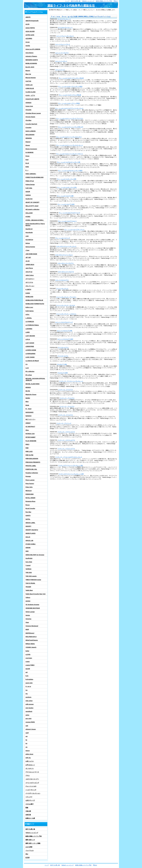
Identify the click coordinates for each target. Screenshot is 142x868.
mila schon (29, 701)
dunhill (28, 669)
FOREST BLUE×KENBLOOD (34, 177)
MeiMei (28, 398)
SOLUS (28, 537)
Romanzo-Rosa (30, 501)
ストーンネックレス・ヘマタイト (66, 314)
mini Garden (29, 708)
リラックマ (29, 797)
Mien (27, 402)
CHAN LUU (29, 85)
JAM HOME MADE (31, 254)
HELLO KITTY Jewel (32, 206)
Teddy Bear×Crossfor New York (35, 594)
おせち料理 (29, 847)
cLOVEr (28, 654)
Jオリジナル (29, 282)
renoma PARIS (30, 722)
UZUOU (28, 601)
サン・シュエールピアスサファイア (69, 213)
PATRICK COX (30, 434)
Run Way (28, 512)
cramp (28, 662)
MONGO (28, 387)
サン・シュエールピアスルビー (67, 221)
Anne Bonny (29, 53)
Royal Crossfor (30, 508)
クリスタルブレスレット (65, 27)
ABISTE (28, 17)
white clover (29, 754)
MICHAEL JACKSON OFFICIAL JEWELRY (35, 379)
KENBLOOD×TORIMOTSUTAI (35, 304)
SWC (27, 551)
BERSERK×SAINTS (32, 60)
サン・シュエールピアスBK (65, 196)
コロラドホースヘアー (32, 779)
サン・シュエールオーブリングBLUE (70, 95)
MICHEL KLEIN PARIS (32, 384)
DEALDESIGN (30, 135)
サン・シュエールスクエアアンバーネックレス (69, 108)
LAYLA (28, 339)
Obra (27, 430)
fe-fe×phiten (29, 679)
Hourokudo (29, 232)
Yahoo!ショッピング (88, 1)
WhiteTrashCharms (32, 640)
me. (27, 694)
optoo (27, 715)
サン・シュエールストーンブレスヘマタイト (70, 154)
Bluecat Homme (31, 78)
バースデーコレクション (33, 793)
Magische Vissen (31, 395)
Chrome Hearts (30, 117)
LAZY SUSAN (30, 343)
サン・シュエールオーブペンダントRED (70, 86)
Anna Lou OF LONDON (33, 49)
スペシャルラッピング (32, 783)
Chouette (28, 110)
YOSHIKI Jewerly (31, 647)
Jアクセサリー (30, 279)
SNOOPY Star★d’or (32, 530)
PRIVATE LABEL (31, 466)
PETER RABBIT (30, 437)
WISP (27, 629)
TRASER (28, 587)
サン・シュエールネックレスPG (67, 187)
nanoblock (29, 711)
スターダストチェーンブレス (64, 255)
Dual (27, 160)
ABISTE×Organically (32, 21)
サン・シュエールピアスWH (66, 204)
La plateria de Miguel (32, 361)
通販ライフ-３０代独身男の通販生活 (71, 6)
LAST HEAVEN (30, 336)
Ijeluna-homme (30, 247)
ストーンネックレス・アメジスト (66, 297)
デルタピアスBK (62, 364)
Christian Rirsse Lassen (33, 113)
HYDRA (28, 217)
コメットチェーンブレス (63, 44)
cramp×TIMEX (30, 665)
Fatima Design (30, 185)
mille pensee (30, 704)
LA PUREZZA (30, 322)
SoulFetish (29, 558)
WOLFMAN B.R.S (31, 637)
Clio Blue (28, 120)
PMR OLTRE (29, 455)
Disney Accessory (31, 149)
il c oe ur (28, 686)
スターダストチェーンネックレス (66, 246)
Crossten (28, 128)
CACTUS (28, 81)
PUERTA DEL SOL (31, 469)
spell (27, 733)
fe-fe (27, 676)
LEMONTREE (30, 346)
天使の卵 (28, 811)
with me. (28, 758)
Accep (28, 42)
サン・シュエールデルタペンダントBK (69, 162)
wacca (28, 751)
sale (27, 726)
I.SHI (27, 236)
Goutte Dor (29, 199)
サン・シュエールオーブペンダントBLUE (71, 78)
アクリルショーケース (32, 772)
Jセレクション (30, 286)
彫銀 (27, 808)
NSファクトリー (30, 419)
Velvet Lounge (30, 612)
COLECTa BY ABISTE (32, 99)
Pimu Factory (30, 484)
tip (26, 740)
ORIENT (28, 423)
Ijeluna (28, 243)
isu (26, 690)
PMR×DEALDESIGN (32, 459)
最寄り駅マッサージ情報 (33, 843)
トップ (67, 1)
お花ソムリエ (30, 761)
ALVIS (27, 24)
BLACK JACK (30, 67)
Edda (27, 167)
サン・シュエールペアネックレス (74, 230)
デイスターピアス (63, 347)
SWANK (28, 548)
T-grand (28, 565)
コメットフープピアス (62, 53)
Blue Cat (28, 74)
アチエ (28, 776)
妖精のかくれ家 (30, 818)
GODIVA (28, 195)
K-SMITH (28, 289)
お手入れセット (30, 765)
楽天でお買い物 (76, 1)
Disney (28, 145)
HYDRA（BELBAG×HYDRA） (35, 220)
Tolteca (28, 597)
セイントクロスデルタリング (64, 322)
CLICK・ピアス (30, 95)
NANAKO (28, 416)
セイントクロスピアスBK (65, 331)
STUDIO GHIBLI (31, 544)
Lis (26, 364)
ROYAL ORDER (30, 498)
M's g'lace (29, 375)
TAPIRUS (28, 569)
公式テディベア (30, 800)
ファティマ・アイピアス (66, 390)
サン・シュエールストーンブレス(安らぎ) (71, 127)
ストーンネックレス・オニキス (66, 305)
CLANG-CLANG (31, 92)
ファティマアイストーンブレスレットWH (71, 474)
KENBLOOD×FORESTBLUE (34, 300)
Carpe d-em (29, 106)
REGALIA (29, 491)
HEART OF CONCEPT (32, 202)
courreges (29, 658)
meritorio (28, 697)
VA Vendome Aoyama (32, 605)
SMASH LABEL (30, 523)
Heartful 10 (29, 229)
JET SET (28, 257)
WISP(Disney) (30, 633)
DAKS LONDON (31, 131)
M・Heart (28, 409)
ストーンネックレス (62, 289)
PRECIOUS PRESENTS (33, 462)
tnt (26, 743)
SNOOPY (28, 526)
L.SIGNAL (29, 318)
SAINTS (28, 516)
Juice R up (29, 272)
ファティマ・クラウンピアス (66, 432)
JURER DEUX (30, 265)
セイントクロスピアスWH (65, 339)
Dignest (28, 142)
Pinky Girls (29, 487)
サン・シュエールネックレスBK (67, 179)
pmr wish (28, 719)
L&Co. (27, 314)
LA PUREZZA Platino (32, 325)
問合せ (116, 1)
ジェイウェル (30, 850)
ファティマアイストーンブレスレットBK (70, 465)
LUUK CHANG (30, 357)
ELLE (27, 163)
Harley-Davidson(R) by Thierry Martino (35, 225)
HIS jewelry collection (32, 209)
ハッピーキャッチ (31, 790)
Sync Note (29, 562)
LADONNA (29, 329)
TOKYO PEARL (30, 583)
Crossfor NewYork (31, 124)
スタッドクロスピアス (62, 280)
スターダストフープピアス (66, 263)
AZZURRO (29, 38)
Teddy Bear (29, 590)
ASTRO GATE (30, 35)
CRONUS (28, 103)
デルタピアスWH (63, 373)
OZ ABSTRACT (30, 427)
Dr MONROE (29, 152)
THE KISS (29, 573)
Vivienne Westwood (32, 626)
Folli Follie (29, 188)
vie (26, 747)
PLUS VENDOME (31, 441)
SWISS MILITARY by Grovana (35, 555)
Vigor (27, 622)
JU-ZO (28, 261)
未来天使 (28, 815)
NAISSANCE (29, 412)
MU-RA (28, 391)
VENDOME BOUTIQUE (33, 608)
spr (27, 736)
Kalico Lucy (29, 307)
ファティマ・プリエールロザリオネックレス (69, 457)
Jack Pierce (29, 268)
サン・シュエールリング (63, 238)
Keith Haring (30, 311)
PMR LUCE (29, 451)
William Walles (30, 644)
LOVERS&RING (30, 354)
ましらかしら (30, 768)
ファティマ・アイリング (64, 423)
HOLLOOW (29, 213)
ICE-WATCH (29, 240)
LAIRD (28, 332)
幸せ (27, 854)
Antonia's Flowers (31, 56)
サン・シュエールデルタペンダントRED (70, 171)
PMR (27, 448)
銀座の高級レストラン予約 (104, 1)
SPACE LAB (29, 541)
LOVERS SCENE (31, 350)
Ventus (28, 615)
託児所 (28, 858)
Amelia (28, 46)
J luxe (27, 250)
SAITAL (28, 519)
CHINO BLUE (30, 88)
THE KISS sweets (31, 576)
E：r (27, 170)
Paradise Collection (32, 473)
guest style (29, 683)
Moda (27, 405)
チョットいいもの (31, 786)
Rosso (28, 505)
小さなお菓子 (30, 804)
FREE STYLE (30, 181)
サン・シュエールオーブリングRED (69, 103)
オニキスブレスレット (64, 19)
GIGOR (28, 192)
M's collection (30, 371)
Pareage (28, 476)
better (27, 651)
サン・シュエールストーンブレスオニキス (69, 137)
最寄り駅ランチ (30, 840)
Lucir (27, 368)
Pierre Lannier (30, 480)
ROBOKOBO (30, 494)
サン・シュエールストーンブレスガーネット (70, 145)
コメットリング (60, 70)
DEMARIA (29, 138)
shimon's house (31, 729)
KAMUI (28, 293)
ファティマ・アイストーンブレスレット (71, 381)
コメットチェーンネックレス (65, 36)
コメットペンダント (61, 61)
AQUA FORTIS (30, 28)
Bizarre (28, 71)
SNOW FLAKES (30, 533)
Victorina (28, 619)
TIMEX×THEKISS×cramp (33, 580)
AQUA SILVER (30, 31)
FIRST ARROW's (31, 174)
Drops (27, 156)
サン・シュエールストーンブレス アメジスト (70, 118)
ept (27, 672)
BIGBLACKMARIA (31, 63)
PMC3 (27, 444)
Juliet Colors (30, 275)
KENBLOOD (29, 297)
